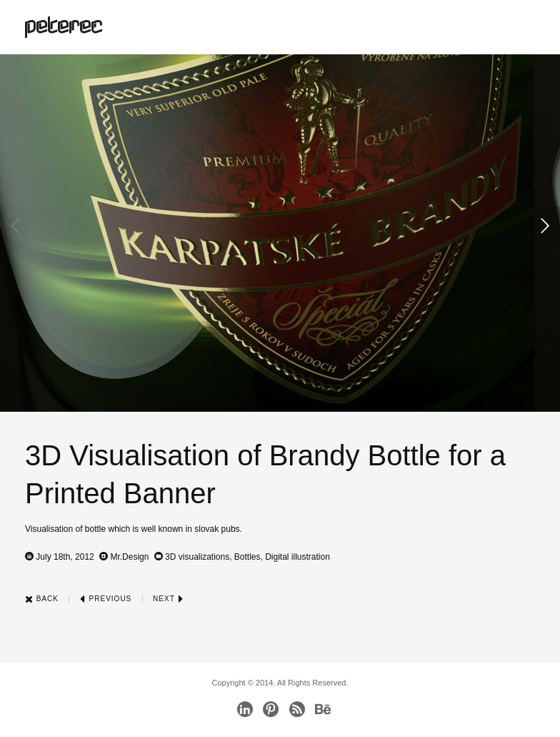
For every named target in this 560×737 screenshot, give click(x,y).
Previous (106, 599)
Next (168, 599)
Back (42, 599)
